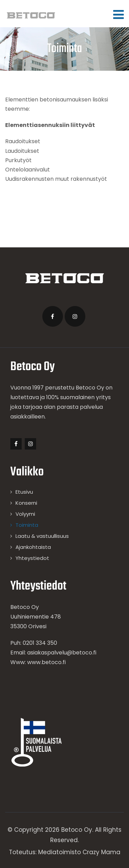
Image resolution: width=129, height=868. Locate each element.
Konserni (26, 503)
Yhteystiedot (32, 558)
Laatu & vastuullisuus (42, 536)
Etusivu (24, 492)
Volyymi (25, 514)
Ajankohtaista (33, 547)
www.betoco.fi (46, 662)
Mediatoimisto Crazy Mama (79, 852)
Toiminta (27, 525)
